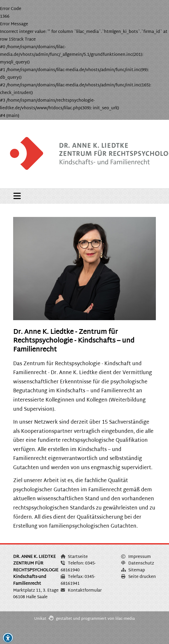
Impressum (136, 557)
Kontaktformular (81, 591)
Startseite (74, 557)
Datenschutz (138, 564)
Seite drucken (139, 577)
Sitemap (133, 570)
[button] (8, 638)
